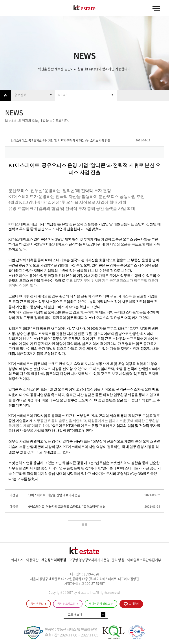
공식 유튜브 (39, 604)
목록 (84, 525)
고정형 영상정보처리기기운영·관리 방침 (97, 560)
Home (6, 95)
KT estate (84, 8)
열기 (33, 95)
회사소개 (17, 560)
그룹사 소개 (75, 614)
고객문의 (131, 604)
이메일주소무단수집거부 (144, 560)
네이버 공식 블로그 (101, 604)
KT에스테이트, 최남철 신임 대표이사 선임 (54, 495)
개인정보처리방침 (54, 560)
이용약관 (32, 560)
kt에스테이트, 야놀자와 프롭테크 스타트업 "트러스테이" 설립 (67, 507)
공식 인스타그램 (68, 604)
